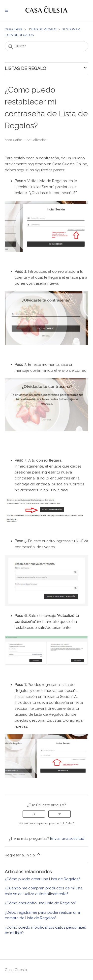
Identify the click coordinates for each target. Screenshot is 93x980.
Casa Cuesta (14, 29)
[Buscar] (47, 46)
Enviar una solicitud (67, 839)
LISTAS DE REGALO (42, 29)
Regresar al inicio (23, 854)
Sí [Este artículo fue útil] (34, 814)
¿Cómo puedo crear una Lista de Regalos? (42, 879)
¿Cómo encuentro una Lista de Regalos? (41, 903)
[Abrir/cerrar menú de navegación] (7, 11)
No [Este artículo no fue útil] (59, 814)
